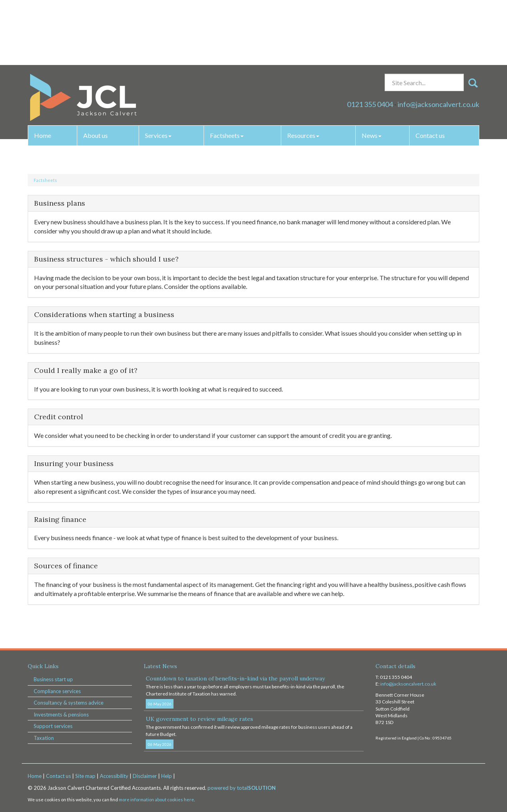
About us (95, 70)
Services (158, 70)
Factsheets (227, 70)
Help (167, 776)
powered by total (242, 788)
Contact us (430, 70)
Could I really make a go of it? (86, 370)
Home (43, 70)
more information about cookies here (156, 800)
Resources (303, 70)
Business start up (53, 679)
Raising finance (60, 519)
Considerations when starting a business (104, 314)
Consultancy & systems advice (69, 703)
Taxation (44, 738)
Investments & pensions (61, 715)
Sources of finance (66, 566)
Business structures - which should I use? (106, 259)
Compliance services (57, 691)
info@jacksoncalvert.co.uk (438, 39)
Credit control (59, 417)
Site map (85, 776)
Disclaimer (145, 776)
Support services (53, 726)
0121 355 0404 (370, 39)
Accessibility (114, 776)
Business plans (60, 203)
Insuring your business (74, 463)
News (372, 70)
